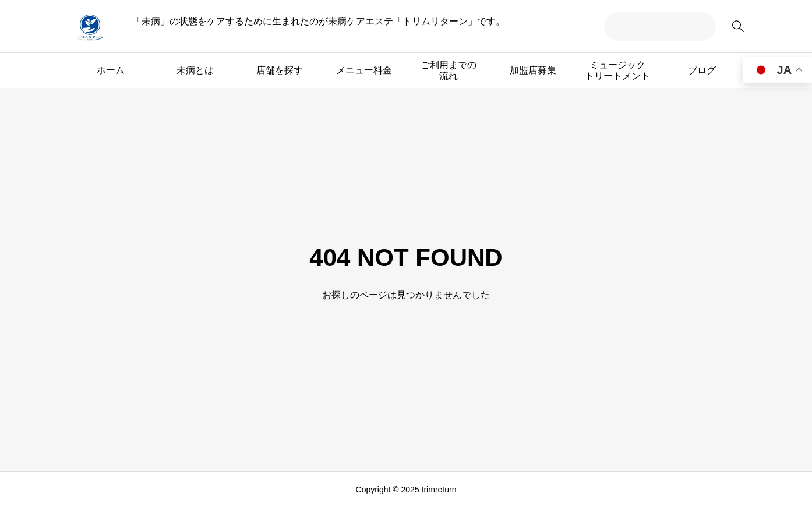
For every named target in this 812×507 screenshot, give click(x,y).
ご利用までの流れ (449, 70)
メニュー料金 (364, 70)
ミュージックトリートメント (617, 70)
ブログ (702, 70)
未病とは (195, 70)
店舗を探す (280, 70)
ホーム (111, 70)
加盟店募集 (533, 70)
